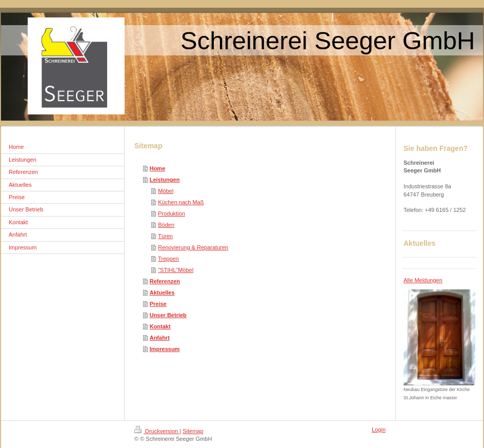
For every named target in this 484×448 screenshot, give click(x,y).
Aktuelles (162, 293)
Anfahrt (160, 338)
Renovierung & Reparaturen (193, 247)
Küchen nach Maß (181, 202)
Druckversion (157, 431)
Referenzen (165, 281)
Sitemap (193, 431)
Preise (158, 304)
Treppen (168, 259)
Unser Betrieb (168, 315)
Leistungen (165, 180)
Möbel (166, 191)
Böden (166, 225)
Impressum (165, 349)
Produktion (172, 213)
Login (379, 430)
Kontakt (160, 326)
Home (158, 168)
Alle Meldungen (423, 280)
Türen (165, 236)
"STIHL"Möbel (176, 270)
